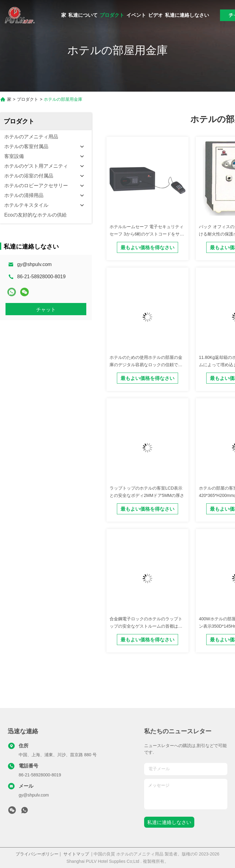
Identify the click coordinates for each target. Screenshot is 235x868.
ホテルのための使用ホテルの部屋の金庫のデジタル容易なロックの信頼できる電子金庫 (146, 365)
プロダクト (112, 15)
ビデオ (155, 15)
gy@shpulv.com (34, 264)
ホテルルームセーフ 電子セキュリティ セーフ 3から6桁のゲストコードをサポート (147, 234)
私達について (83, 15)
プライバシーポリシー (37, 854)
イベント (136, 15)
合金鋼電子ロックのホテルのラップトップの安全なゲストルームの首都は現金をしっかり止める (146, 626)
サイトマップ (76, 854)
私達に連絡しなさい (187, 15)
